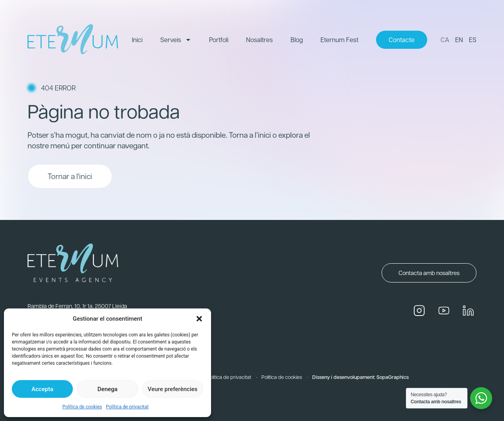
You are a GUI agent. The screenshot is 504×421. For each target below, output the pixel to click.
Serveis (176, 40)
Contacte (402, 40)
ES (473, 40)
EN (459, 40)
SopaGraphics (393, 377)
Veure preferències (172, 389)
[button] (199, 319)
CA (445, 40)
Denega (108, 389)
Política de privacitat (127, 407)
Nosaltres (259, 40)
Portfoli (219, 40)
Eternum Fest (339, 40)
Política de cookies (82, 407)
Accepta (42, 389)
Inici (137, 40)
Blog (297, 40)
